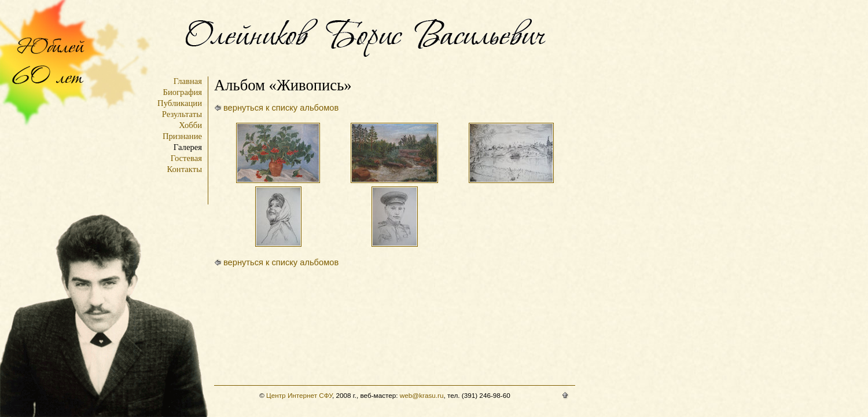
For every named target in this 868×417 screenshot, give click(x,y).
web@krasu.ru (422, 395)
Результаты (182, 114)
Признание (182, 136)
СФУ (325, 395)
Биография (182, 92)
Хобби (190, 125)
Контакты (185, 169)
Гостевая (186, 158)
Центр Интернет (292, 395)
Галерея (188, 147)
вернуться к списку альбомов (281, 108)
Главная (188, 81)
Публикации (180, 103)
